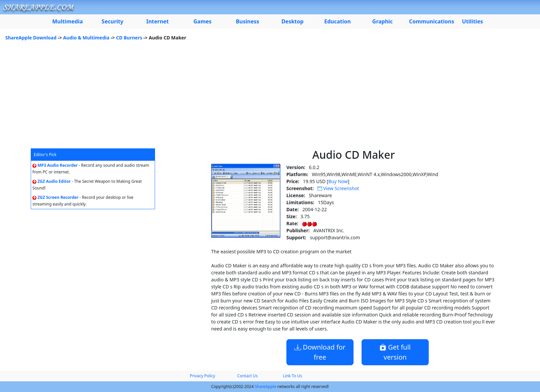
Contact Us (247, 376)
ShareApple (265, 386)
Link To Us (293, 376)
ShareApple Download (31, 38)
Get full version (395, 352)
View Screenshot (338, 188)
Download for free (320, 352)
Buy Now (338, 181)
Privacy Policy (202, 376)
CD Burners (129, 38)
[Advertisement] (270, 98)
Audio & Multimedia (86, 38)
